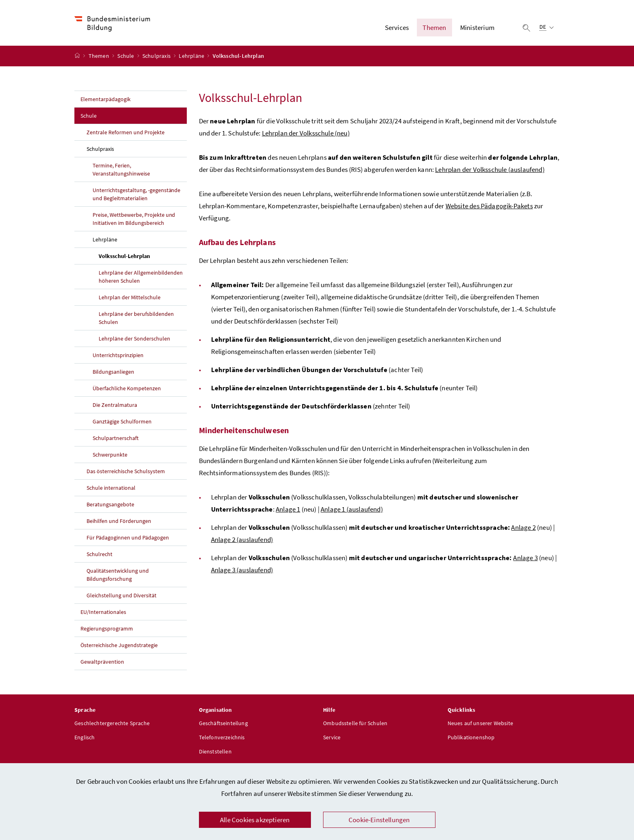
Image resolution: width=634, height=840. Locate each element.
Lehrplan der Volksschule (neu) (306, 134)
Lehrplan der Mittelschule (130, 298)
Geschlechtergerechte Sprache (112, 724)
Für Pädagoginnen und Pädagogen (128, 538)
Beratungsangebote (110, 505)
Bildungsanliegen (113, 372)
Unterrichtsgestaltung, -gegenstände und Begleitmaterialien (136, 195)
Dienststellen (215, 753)
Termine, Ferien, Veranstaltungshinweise (121, 170)
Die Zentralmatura (115, 406)
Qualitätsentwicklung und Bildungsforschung (118, 576)
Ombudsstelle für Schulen (355, 724)
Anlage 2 (523, 528)
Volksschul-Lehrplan (143, 256)
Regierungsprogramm (107, 629)
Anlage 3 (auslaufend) (242, 571)
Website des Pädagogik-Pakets (489, 207)
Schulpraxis (157, 57)
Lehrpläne (192, 57)
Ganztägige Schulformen (122, 422)
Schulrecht (99, 555)
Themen (99, 57)
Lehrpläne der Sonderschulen (134, 339)
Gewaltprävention (102, 662)
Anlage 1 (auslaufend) (352, 510)
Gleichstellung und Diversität (122, 596)
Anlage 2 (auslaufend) (242, 540)
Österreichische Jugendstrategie (119, 646)
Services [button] (397, 28)
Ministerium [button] (477, 28)
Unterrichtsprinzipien (118, 356)
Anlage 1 (288, 510)
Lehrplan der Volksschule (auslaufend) (490, 170)
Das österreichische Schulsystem (126, 472)
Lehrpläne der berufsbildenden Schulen (136, 319)
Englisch (85, 738)
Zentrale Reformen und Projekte (126, 133)
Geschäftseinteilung (223, 724)
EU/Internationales (103, 613)
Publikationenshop (471, 738)
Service (332, 738)
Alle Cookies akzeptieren (255, 820)
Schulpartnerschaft (116, 439)
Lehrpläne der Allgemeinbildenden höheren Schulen (141, 277)
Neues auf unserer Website (480, 724)
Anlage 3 (525, 559)
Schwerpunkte (110, 455)
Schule (126, 57)
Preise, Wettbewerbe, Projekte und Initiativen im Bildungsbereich (134, 220)
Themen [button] (434, 28)
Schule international (111, 489)
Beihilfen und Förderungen (119, 522)
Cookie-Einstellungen (379, 820)
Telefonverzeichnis (222, 738)
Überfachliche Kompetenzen (127, 389)
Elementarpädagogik (106, 100)
